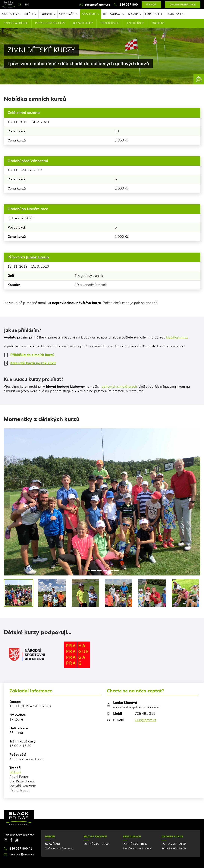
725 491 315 (145, 714)
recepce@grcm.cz (95, 5)
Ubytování (69, 14)
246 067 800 (126, 5)
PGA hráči (158, 23)
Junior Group (135, 23)
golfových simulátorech (119, 387)
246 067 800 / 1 (18, 849)
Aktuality (11, 14)
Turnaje (48, 14)
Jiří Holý (15, 772)
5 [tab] (111, 570)
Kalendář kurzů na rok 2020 (30, 363)
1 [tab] (88, 570)
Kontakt (176, 14)
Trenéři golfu (110, 23)
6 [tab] (117, 570)
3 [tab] (99, 570)
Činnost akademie (16, 23)
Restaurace (114, 14)
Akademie (91, 14)
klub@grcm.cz (177, 338)
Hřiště (30, 14)
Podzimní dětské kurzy (50, 23)
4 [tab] (105, 570)
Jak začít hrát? (83, 23)
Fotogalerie (155, 14)
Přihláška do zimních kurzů (29, 355)
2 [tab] (93, 570)
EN (27, 5)
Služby (135, 14)
